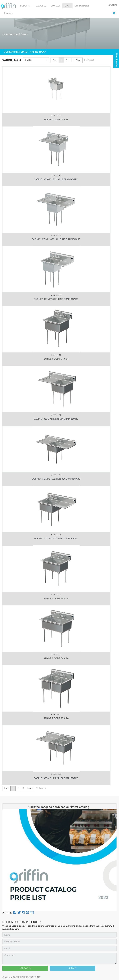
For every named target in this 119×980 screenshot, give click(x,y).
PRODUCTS (25, 6)
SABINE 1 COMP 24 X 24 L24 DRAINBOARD (56, 419)
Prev (55, 60)
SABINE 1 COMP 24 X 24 (56, 359)
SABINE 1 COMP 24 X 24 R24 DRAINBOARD (56, 539)
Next (78, 60)
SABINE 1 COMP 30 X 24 (56, 599)
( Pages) (89, 60)
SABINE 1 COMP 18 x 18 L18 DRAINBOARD (56, 179)
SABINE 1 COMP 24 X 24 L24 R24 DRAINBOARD (56, 479)
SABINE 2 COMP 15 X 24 (56, 718)
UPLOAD (25, 968)
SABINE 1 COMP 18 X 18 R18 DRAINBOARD (56, 299)
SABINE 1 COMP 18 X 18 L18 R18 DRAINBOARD (56, 239)
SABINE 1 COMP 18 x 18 (56, 120)
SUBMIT (72, 968)
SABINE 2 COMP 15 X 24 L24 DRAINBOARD (56, 778)
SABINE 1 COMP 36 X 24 (56, 658)
